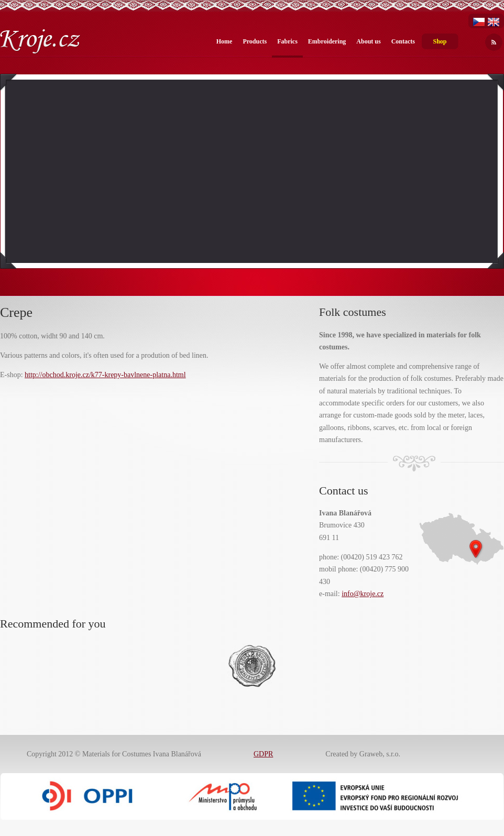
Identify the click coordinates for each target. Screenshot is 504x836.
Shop (440, 41)
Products (255, 41)
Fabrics (287, 41)
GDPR (263, 754)
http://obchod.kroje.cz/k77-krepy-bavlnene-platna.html (105, 375)
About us (368, 41)
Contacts (403, 41)
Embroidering (327, 41)
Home (224, 41)
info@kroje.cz (363, 594)
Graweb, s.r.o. (380, 754)
